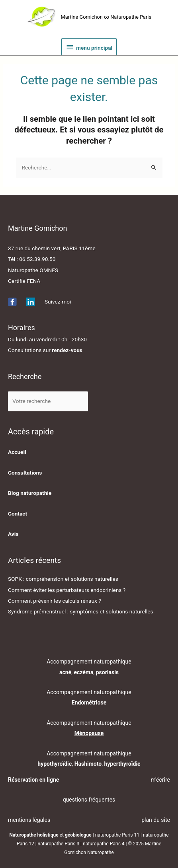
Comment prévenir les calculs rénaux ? (55, 601)
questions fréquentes (89, 800)
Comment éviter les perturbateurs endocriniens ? (67, 590)
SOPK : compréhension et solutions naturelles (63, 579)
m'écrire (160, 780)
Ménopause (89, 733)
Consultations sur (45, 350)
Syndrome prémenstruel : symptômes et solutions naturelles (81, 611)
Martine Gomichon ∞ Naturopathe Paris (106, 17)
